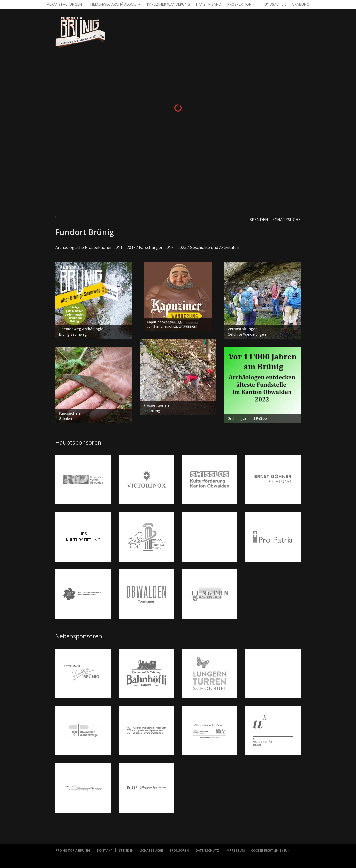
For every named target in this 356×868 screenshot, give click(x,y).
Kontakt (105, 850)
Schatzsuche (287, 220)
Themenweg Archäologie (112, 4)
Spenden (259, 220)
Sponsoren (179, 850)
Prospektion (239, 4)
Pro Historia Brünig (73, 850)
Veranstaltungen (64, 4)
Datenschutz (207, 850)
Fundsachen (274, 4)
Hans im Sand (209, 4)
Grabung (300, 4)
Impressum (235, 850)
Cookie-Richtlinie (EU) (270, 850)
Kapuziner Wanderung (168, 4)
